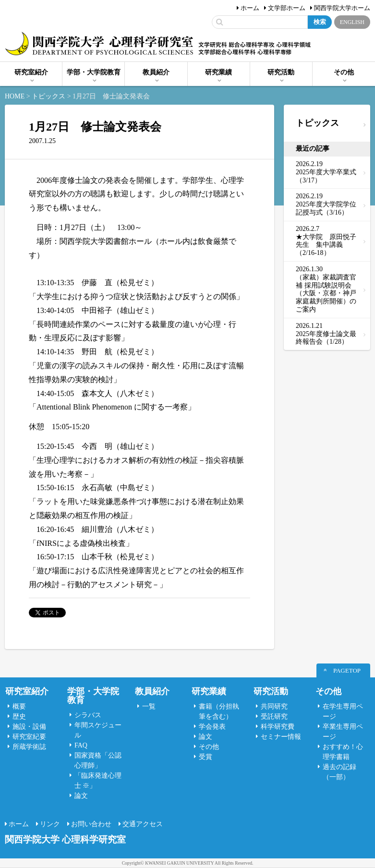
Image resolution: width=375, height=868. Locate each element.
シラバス (88, 715)
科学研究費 (278, 727)
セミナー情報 (281, 737)
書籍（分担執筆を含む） (219, 711)
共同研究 (274, 706)
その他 (344, 72)
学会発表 (212, 727)
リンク (50, 824)
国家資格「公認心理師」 (98, 760)
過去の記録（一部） (339, 772)
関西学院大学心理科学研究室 (99, 44)
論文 (81, 796)
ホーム (250, 8)
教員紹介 (156, 72)
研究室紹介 (31, 72)
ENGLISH (352, 22)
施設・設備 (29, 727)
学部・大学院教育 (94, 72)
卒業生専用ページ (343, 732)
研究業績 (218, 72)
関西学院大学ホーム (342, 8)
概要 (19, 706)
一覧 (149, 706)
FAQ (81, 745)
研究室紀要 (29, 737)
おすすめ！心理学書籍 (343, 752)
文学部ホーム (287, 8)
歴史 (19, 717)
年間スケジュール (98, 730)
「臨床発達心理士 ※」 (98, 781)
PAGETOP (347, 670)
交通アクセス (143, 824)
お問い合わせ (91, 824)
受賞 (206, 757)
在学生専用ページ (343, 711)
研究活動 (281, 72)
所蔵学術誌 (29, 747)
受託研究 (274, 717)
